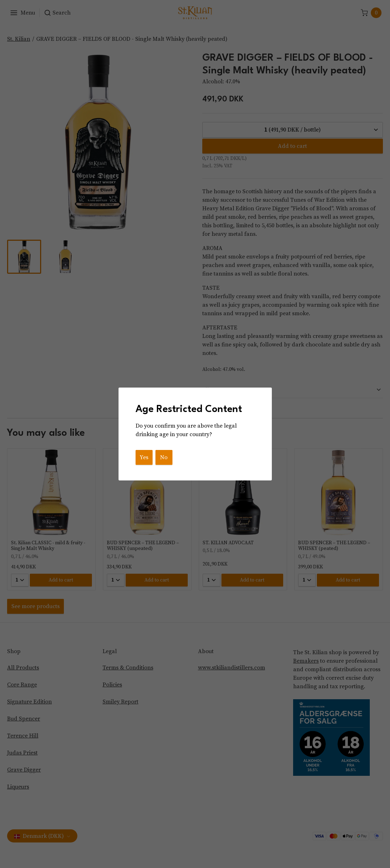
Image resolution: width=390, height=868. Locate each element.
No (164, 457)
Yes (144, 457)
